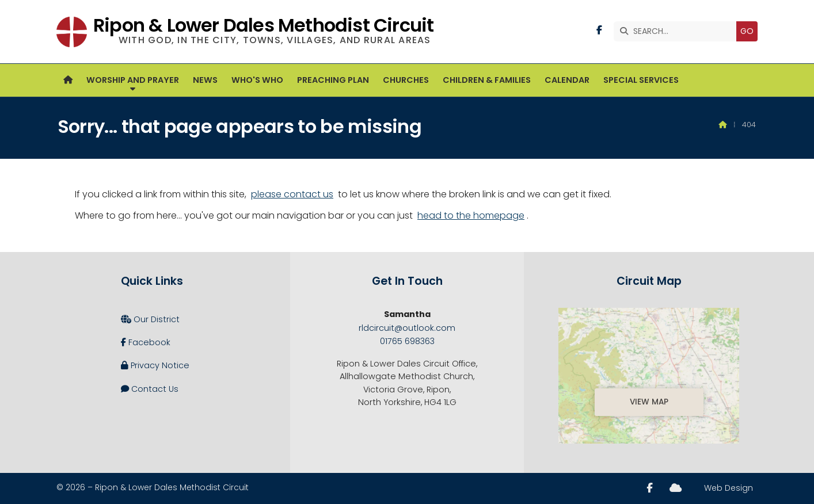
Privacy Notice (155, 365)
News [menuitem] (205, 80)
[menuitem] (68, 80)
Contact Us (150, 389)
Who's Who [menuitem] (257, 80)
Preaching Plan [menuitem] (333, 80)
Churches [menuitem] (406, 80)
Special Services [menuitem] (641, 80)
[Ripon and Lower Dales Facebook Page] (599, 30)
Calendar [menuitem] (567, 80)
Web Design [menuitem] (729, 488)
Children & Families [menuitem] (487, 80)
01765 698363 (407, 341)
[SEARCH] (678, 31)
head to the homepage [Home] (471, 215)
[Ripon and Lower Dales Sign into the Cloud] (676, 488)
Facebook (146, 342)
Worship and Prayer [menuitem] (133, 80)
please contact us (292, 194)
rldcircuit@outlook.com (407, 328)
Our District (150, 319)
